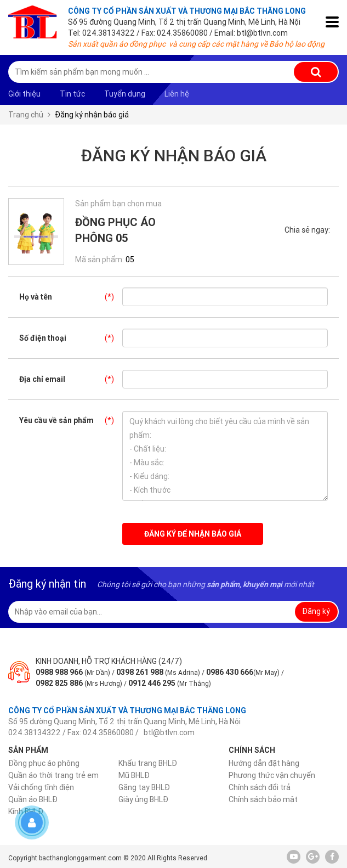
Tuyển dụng (125, 94)
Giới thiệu (24, 94)
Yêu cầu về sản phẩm (71, 420)
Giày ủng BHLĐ (143, 799)
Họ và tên (71, 297)
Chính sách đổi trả (260, 787)
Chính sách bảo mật (263, 799)
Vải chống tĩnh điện (41, 787)
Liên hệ (177, 94)
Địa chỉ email (71, 379)
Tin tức (72, 94)
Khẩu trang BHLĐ (148, 763)
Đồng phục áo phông (44, 763)
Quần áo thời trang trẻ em (53, 775)
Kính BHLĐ (26, 811)
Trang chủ (26, 115)
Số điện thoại (71, 338)
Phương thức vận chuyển (272, 775)
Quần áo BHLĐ (33, 799)
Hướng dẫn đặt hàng (264, 763)
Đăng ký (316, 611)
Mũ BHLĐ (134, 775)
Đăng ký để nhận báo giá (193, 534)
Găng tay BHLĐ (144, 787)
